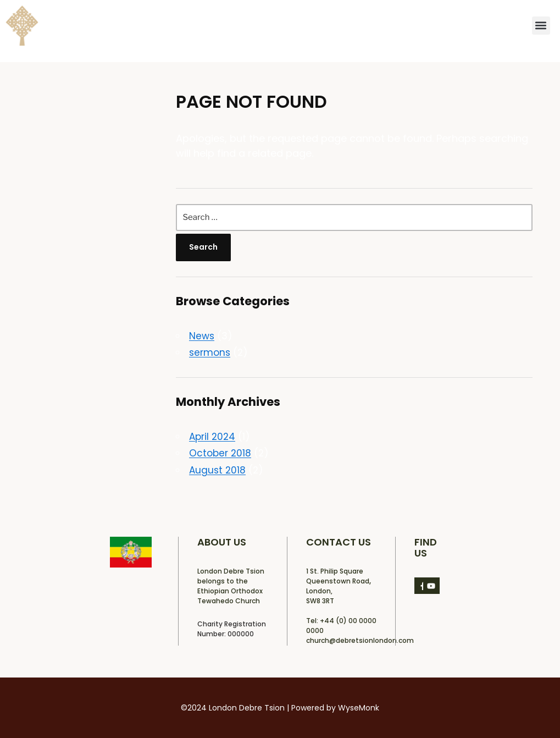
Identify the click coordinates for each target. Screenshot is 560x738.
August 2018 (217, 470)
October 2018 (220, 453)
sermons (210, 353)
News (202, 336)
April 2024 (212, 437)
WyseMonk (359, 708)
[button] (541, 26)
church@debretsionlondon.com (360, 640)
